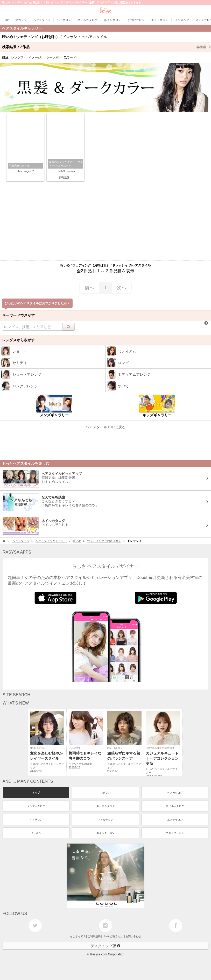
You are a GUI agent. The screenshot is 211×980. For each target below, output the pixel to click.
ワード (71, 57)
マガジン (105, 793)
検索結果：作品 (107, 47)
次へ (122, 288)
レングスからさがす (18, 340)
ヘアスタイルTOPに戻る (106, 427)
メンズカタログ (36, 806)
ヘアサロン (36, 820)
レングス (18, 57)
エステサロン (175, 820)
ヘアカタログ (175, 793)
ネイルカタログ (175, 806)
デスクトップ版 (105, 946)
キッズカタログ (105, 806)
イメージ (36, 57)
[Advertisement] (105, 224)
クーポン (36, 833)
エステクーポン (175, 833)
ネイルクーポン (105, 833)
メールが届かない (113, 936)
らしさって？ (78, 936)
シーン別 (53, 57)
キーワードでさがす (18, 315)
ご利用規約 (94, 936)
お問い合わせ (133, 936)
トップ (36, 793)
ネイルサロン (105, 820)
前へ (89, 288)
